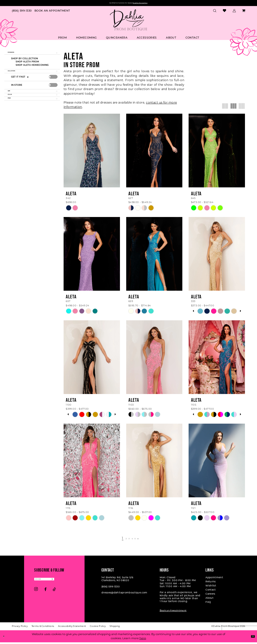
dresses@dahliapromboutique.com (124, 594)
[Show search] (215, 12)
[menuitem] (22, 12)
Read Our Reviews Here (154, 4)
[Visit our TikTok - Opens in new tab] (54, 593)
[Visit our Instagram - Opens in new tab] (36, 593)
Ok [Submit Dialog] (251, 638)
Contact (211, 591)
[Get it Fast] (29, 85)
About (209, 599)
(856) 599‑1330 (111, 588)
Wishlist (211, 587)
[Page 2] (123, 539)
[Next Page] (143, 539)
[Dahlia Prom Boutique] (129, 21)
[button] (234, 12)
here (143, 640)
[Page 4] (133, 539)
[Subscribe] (72, 582)
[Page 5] (138, 539)
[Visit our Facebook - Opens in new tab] (45, 593)
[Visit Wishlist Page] (225, 12)
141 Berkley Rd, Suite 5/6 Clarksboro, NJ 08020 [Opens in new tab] (117, 580)
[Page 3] (128, 539)
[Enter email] (55, 582)
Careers (210, 595)
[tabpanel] (200, 313)
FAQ (208, 603)
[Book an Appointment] (52, 12)
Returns (211, 583)
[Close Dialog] (5, 638)
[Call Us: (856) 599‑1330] (22, 12)
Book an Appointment (173, 612)
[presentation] (53, 85)
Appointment (214, 579)
